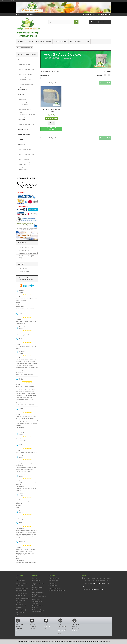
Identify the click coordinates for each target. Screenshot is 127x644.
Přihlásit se (107, 14)
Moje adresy (52, 583)
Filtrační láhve (22, 99)
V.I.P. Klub (20, 140)
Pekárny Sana (22, 167)
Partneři (35, 590)
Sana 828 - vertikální (24, 159)
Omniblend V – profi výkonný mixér (27, 114)
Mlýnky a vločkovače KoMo (25, 122)
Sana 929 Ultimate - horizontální (26, 67)
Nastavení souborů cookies (57, 591)
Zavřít (108, 642)
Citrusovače (22, 82)
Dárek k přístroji (22, 142)
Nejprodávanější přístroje (24, 135)
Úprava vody (21, 94)
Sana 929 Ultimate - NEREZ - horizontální (25, 151)
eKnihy (19, 172)
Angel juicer (22, 87)
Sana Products (21, 145)
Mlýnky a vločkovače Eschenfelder (27, 125)
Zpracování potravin (23, 130)
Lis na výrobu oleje (22, 102)
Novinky (35, 578)
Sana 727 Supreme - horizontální (27, 69)
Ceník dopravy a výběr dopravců (28, 253)
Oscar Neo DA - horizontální (25, 79)
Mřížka (105, 76)
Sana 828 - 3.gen (23, 77)
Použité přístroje (22, 137)
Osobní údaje (53, 586)
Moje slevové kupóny (55, 588)
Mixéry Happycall (23, 117)
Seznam (109, 76)
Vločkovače (22, 127)
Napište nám (87, 14)
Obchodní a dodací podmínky (27, 247)
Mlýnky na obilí (21, 120)
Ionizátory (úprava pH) (24, 97)
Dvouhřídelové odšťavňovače (26, 84)
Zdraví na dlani (61, 42)
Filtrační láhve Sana (24, 170)
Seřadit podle (45, 76)
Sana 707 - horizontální (24, 72)
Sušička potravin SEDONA (25, 109)
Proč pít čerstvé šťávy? (80, 42)
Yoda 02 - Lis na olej (24, 104)
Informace (22, 243)
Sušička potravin (22, 107)
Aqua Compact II (23, 92)
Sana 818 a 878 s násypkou (25, 74)
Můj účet (52, 575)
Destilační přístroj (22, 89)
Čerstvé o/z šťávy (24, 271)
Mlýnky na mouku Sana (24, 164)
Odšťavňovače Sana (24, 147)
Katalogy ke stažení (38, 592)
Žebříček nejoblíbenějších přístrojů (37, 606)
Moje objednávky (54, 578)
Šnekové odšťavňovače (24, 64)
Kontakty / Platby (43, 42)
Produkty (22, 42)
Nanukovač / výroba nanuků (25, 132)
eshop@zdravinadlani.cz (96, 589)
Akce (31, 42)
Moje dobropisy (53, 581)
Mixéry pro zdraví (22, 112)
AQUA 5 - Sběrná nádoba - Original (51, 110)
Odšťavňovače (21, 62)
